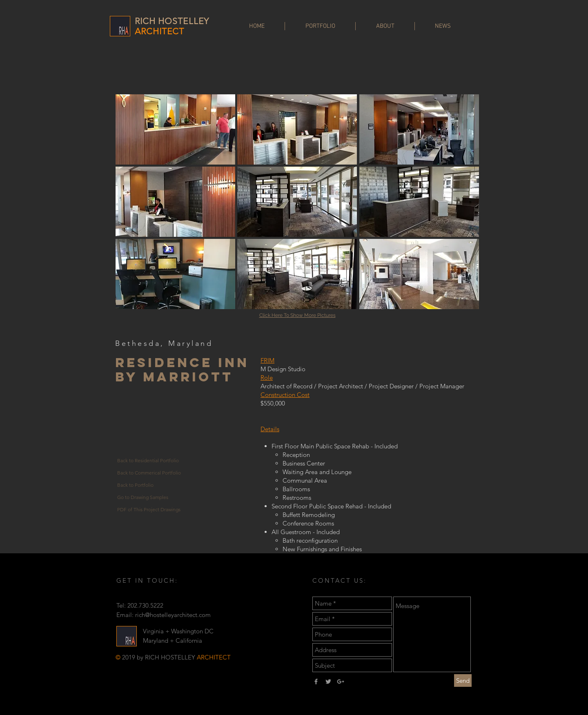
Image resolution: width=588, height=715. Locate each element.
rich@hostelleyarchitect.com (173, 615)
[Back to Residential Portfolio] (150, 461)
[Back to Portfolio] (150, 485)
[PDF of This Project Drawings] (150, 510)
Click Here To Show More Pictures (297, 315)
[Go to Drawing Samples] (150, 497)
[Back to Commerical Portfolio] (150, 473)
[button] (175, 129)
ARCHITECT (159, 31)
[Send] (463, 680)
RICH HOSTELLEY (172, 21)
